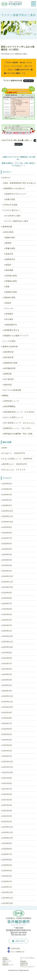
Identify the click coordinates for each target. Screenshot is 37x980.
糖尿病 (9, 243)
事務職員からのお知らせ (15, 188)
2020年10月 (8, 838)
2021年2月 (7, 816)
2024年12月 (8, 576)
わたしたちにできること (28, 959)
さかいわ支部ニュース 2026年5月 (18, 459)
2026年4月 (7, 489)
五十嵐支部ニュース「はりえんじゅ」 (20, 423)
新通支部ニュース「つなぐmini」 (18, 428)
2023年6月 (7, 669)
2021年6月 (7, 794)
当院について (7, 961)
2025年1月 (7, 571)
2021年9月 (7, 778)
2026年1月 (7, 505)
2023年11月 (8, 642)
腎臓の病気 (10, 248)
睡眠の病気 (10, 238)
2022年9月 (7, 713)
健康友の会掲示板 (10, 347)
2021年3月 (7, 811)
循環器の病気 (11, 292)
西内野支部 (9, 352)
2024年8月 (7, 598)
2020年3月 (7, 876)
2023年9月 (7, 653)
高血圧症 (9, 254)
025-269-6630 (21, 933)
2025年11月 (8, 516)
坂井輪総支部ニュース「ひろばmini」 (20, 412)
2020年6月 (7, 860)
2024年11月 (8, 582)
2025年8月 (7, 533)
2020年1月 (7, 887)
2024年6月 (7, 609)
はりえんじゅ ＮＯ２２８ (14, 470)
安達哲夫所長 (16, 948)
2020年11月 (8, 832)
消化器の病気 (11, 276)
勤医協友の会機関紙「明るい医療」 (19, 434)
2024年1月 (7, 631)
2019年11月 (8, 898)
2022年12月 (8, 696)
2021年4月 (7, 805)
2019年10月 (8, 903)
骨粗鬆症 (9, 314)
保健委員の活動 (11, 363)
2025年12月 (8, 511)
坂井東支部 (9, 357)
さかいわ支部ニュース (14, 417)
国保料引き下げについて (16, 194)
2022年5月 (7, 734)
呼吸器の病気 (11, 281)
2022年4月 (7, 740)
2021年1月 (7, 822)
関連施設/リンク (8, 965)
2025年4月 (7, 555)
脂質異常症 (10, 259)
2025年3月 (7, 560)
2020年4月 (7, 871)
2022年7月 (7, 723)
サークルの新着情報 (13, 390)
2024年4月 (7, 614)
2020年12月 (8, 827)
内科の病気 (9, 232)
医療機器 (23, 961)
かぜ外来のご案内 (13, 216)
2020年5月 (7, 865)
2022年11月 (8, 702)
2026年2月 (7, 500)
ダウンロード (29, 81)
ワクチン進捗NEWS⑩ (13, 81)
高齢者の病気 (10, 297)
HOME (5, 958)
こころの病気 (10, 341)
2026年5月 (7, 484)
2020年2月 (7, 882)
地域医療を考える (12, 330)
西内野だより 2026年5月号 (15, 464)
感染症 (9, 265)
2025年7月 (7, 538)
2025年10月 (8, 522)
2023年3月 (7, 680)
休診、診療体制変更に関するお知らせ (20, 183)
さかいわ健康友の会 (18, 952)
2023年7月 (7, 664)
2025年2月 (7, 565)
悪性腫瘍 (9, 270)
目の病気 (9, 319)
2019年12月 (8, 892)
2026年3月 (7, 495)
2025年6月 (7, 544)
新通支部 (8, 374)
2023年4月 (7, 674)
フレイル (9, 308)
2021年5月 (7, 800)
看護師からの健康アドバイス (16, 336)
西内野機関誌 (10, 406)
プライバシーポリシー (28, 967)
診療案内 (5, 959)
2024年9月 (7, 593)
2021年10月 (8, 773)
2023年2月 (7, 685)
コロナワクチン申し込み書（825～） (17, 140)
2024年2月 (7, 625)
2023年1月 (7, 691)
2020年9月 (7, 843)
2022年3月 (7, 745)
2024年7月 (7, 604)
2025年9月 (7, 527)
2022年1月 (7, 756)
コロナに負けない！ (13, 210)
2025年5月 (7, 549)
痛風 (8, 287)
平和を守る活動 (11, 205)
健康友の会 (24, 965)
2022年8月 (7, 718)
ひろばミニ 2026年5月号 (14, 453)
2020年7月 (7, 854)
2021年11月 (8, 767)
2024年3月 (7, 620)
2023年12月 (8, 636)
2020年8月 (7, 849)
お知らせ (7, 178)
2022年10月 (8, 707)
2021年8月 (7, 783)
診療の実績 (10, 199)
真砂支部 (8, 385)
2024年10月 (8, 587)
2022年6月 (7, 729)
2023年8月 (7, 658)
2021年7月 (7, 789)
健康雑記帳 (7, 227)
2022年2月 (7, 751)
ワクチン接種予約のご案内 (17, 221)
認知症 (9, 303)
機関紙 (6, 396)
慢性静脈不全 (11, 325)
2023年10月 (8, 647)
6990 (5, 448)
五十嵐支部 (9, 379)
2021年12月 (8, 762)
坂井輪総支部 (10, 368)
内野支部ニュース (12, 401)
